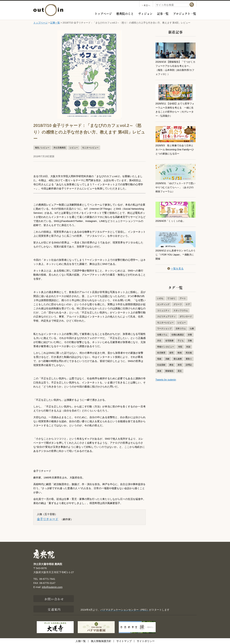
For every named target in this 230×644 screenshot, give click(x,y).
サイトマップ (124, 641)
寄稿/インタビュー (166, 347)
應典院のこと (125, 13)
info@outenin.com (52, 587)
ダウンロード (186, 316)
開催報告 (169, 371)
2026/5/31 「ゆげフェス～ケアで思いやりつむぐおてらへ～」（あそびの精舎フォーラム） (176, 187)
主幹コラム (181, 329)
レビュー (74, 148)
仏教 (192, 329)
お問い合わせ (54, 599)
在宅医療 (169, 341)
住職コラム (162, 335)
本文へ (146, 5)
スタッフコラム (181, 311)
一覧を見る (175, 269)
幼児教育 (161, 353)
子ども (181, 341)
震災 (180, 371)
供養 (190, 335)
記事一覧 (163, 13)
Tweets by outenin (166, 380)
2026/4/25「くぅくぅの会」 (171, 221)
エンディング (163, 304)
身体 (159, 371)
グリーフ (178, 304)
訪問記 (189, 365)
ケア (188, 304)
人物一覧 (81, 641)
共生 (159, 341)
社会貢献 (161, 365)
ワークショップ (164, 329)
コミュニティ (163, 311)
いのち (160, 298)
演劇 (167, 359)
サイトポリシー (146, 641)
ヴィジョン (145, 13)
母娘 (159, 359)
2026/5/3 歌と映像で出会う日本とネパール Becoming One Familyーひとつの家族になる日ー (175, 149)
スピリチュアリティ (166, 316)
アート (183, 298)
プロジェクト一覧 (185, 13)
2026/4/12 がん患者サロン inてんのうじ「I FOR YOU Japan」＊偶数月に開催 (175, 255)
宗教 (190, 341)
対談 (188, 347)
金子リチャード (48, 519)
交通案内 (54, 609)
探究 (171, 353)
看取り (189, 359)
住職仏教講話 (178, 335)
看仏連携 (178, 359)
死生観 (189, 353)
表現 (180, 365)
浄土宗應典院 (60, 148)
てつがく (171, 298)
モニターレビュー (90, 148)
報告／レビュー (42, 148)
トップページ (103, 13)
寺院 (180, 347)
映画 (180, 353)
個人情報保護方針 (101, 641)
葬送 (171, 365)
